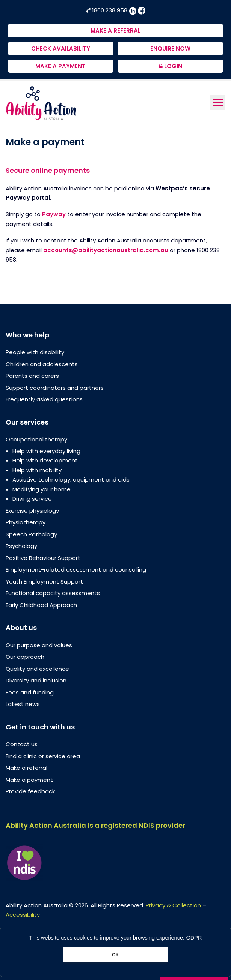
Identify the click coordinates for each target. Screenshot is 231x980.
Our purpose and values (39, 645)
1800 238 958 (107, 10)
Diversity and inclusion (36, 680)
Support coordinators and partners (55, 388)
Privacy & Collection (173, 905)
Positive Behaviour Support (43, 558)
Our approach (25, 657)
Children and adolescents (42, 364)
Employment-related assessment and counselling (76, 569)
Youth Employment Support (44, 581)
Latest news (23, 704)
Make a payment (29, 780)
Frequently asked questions (44, 399)
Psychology (21, 546)
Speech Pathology (31, 534)
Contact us (22, 744)
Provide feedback (30, 791)
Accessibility (23, 915)
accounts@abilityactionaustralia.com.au (106, 250)
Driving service (32, 499)
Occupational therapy (36, 439)
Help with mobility (37, 470)
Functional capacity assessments (53, 593)
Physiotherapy (26, 522)
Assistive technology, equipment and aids (71, 480)
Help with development (45, 460)
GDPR (194, 938)
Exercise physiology (32, 511)
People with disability (35, 352)
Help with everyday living (46, 451)
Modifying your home (42, 489)
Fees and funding (30, 692)
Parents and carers (32, 376)
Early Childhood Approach (41, 605)
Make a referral (26, 768)
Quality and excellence (37, 669)
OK (115, 955)
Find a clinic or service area (43, 756)
